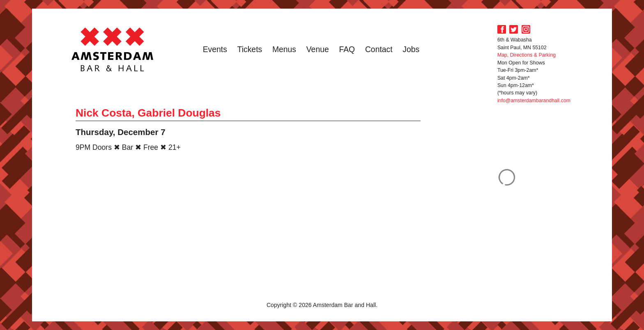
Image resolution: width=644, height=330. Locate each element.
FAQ (347, 49)
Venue (318, 49)
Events (215, 49)
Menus (284, 49)
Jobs (411, 49)
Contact (379, 49)
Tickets (250, 49)
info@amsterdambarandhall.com (534, 101)
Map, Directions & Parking (527, 55)
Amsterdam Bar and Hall (113, 49)
